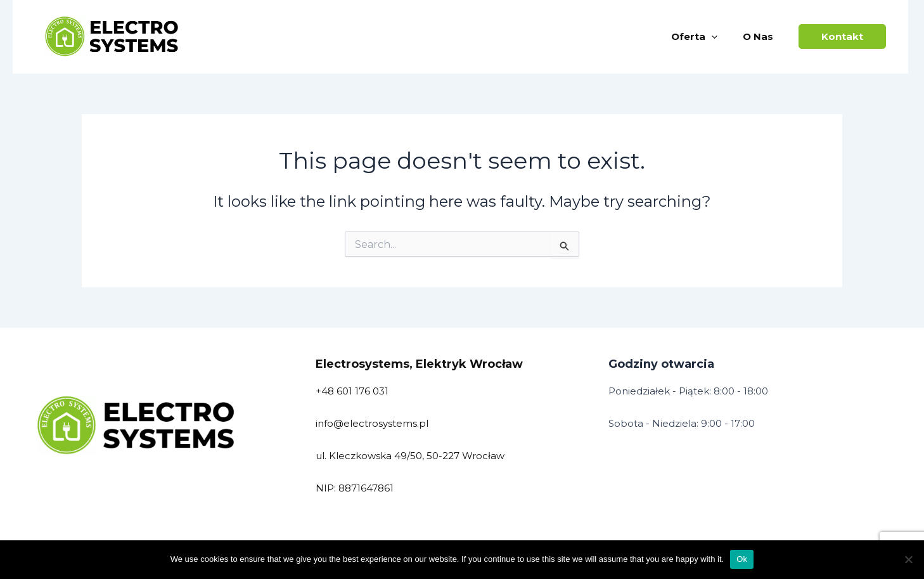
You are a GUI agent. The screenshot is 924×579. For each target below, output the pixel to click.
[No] (908, 559)
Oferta (694, 37)
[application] (711, 37)
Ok (742, 559)
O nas (758, 36)
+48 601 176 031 (352, 391)
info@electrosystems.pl (372, 423)
